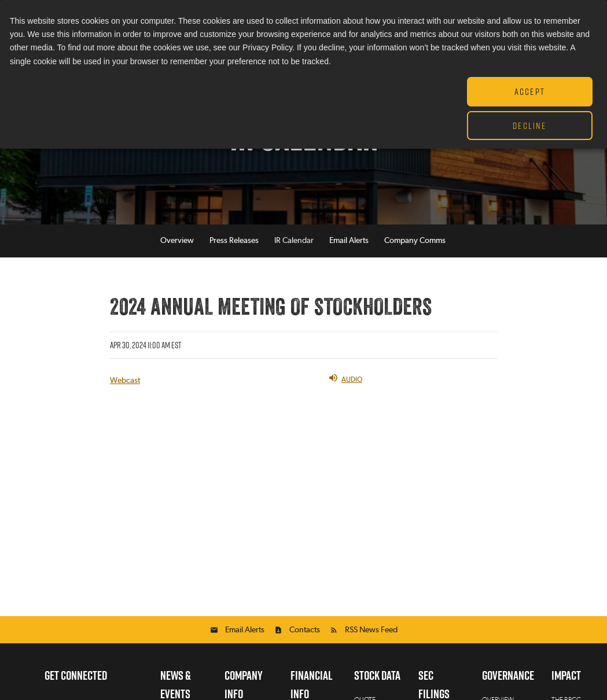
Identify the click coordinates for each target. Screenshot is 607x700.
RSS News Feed (371, 631)
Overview (177, 241)
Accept (530, 91)
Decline (529, 126)
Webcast (125, 381)
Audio (345, 378)
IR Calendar (294, 241)
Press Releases (234, 241)
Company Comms (415, 241)
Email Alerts (349, 241)
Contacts (305, 631)
